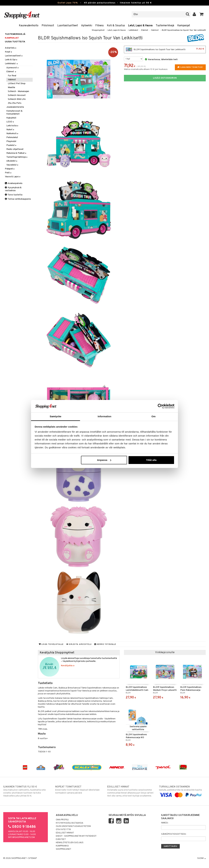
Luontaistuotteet (68, 26)
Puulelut (12, 145)
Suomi (201, 858)
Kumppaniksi (62, 846)
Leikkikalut (133, 30)
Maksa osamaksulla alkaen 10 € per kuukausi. (146, 69)
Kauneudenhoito (29, 26)
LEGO (10, 122)
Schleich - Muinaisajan (18, 91)
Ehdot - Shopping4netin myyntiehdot (76, 836)
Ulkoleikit (12, 161)
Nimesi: (165, 823)
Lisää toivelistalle (51, 644)
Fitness (100, 26)
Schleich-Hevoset (17, 95)
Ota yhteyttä (63, 830)
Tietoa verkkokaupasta (18, 199)
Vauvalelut (13, 165)
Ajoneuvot (13, 68)
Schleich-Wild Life (17, 99)
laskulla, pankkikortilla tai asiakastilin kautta (182, 791)
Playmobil (11, 141)
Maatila (11, 87)
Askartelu (11, 48)
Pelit (8, 173)
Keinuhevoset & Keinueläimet (14, 112)
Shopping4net (98, 30)
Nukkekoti (13, 134)
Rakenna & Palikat (17, 153)
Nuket (11, 130)
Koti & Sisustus (116, 26)
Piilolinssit (48, 26)
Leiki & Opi (11, 60)
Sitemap (32, 858)
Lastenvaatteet (14, 56)
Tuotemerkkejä (165, 26)
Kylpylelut (11, 118)
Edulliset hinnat (65, 833)
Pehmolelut (12, 137)
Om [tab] (153, 416)
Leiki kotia (13, 126)
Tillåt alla (151, 460)
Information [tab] (104, 416)
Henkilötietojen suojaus (70, 843)
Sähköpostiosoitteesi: (174, 834)
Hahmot (155, 30)
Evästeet (61, 839)
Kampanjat (184, 26)
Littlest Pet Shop (17, 84)
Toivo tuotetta (14, 195)
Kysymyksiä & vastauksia (13, 189)
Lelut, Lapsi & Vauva (140, 26)
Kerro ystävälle (105, 644)
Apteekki (87, 26)
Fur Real (12, 76)
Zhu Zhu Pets (15, 103)
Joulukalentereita (15, 107)
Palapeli (10, 169)
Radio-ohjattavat (15, 149)
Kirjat (9, 52)
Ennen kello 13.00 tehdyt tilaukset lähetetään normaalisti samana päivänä (79, 790)
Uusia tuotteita (15, 42)
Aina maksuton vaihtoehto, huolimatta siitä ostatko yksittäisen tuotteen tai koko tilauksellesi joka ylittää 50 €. (27, 791)
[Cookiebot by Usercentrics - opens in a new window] (160, 406)
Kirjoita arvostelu (79, 644)
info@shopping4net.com (21, 837)
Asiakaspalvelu (14, 183)
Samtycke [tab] (56, 416)
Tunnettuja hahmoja (17, 157)
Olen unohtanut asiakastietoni (73, 826)
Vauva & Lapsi (13, 177)
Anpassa (104, 460)
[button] (202, 14)
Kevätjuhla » (68, 666)
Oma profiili (62, 820)
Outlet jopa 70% (68, 3)
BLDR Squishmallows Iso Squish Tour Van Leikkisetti (184, 30)
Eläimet (145, 30)
